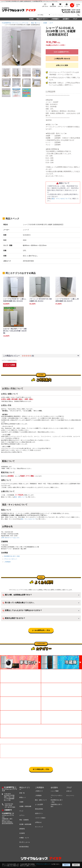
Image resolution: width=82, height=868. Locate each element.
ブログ (75, 19)
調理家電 (22, 829)
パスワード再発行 (40, 818)
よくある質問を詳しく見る (41, 630)
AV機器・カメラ (24, 838)
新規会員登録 (39, 809)
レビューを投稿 (10, 365)
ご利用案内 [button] (55, 19)
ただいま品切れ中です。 (62, 52)
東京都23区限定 (24, 847)
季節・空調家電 (24, 820)
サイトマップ (39, 827)
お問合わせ (38, 822)
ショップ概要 (55, 791)
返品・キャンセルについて (61, 199)
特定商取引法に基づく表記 (12, 556)
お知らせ (69, 791)
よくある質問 (39, 804)
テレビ (21, 811)
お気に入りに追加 (62, 65)
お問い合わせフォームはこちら (10, 538)
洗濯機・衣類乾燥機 (25, 806)
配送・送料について (20, 497)
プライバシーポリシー (11, 559)
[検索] (78, 15)
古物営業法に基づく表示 (57, 805)
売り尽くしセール (25, 842)
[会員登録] (53, 5)
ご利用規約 (7, 562)
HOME (31, 19)
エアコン (22, 815)
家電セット (23, 797)
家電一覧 (22, 793)
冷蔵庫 (21, 802)
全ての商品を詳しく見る (41, 769)
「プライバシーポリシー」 (43, 864)
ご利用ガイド (39, 791)
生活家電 (22, 833)
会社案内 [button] (66, 19)
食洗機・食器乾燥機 (25, 824)
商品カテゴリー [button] (42, 19)
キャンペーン (70, 795)
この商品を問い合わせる (62, 59)
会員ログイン (39, 813)
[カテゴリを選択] (43, 15)
